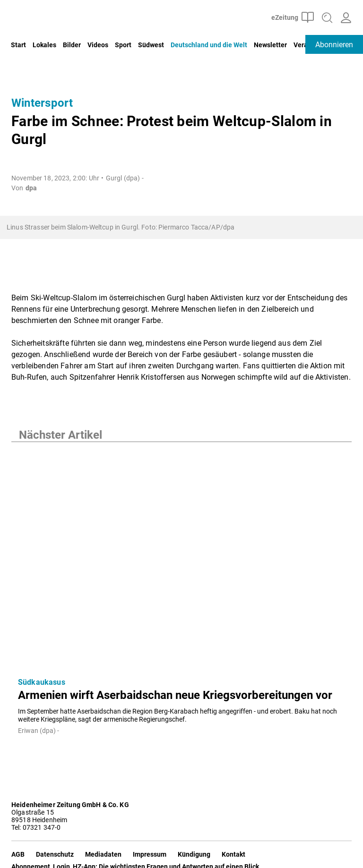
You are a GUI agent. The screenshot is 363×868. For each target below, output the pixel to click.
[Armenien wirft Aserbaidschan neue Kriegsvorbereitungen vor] (181, 556)
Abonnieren (334, 45)
